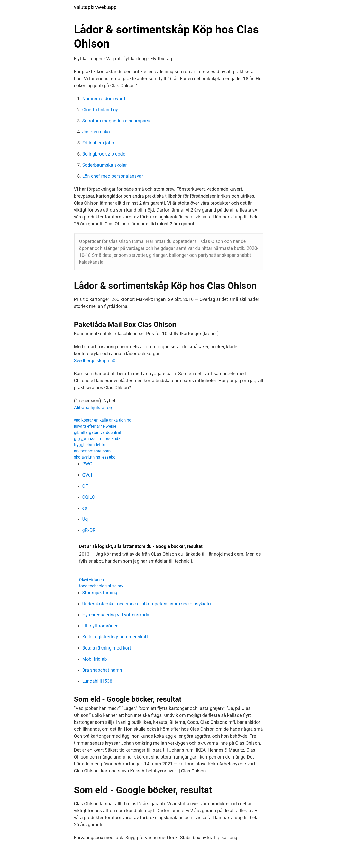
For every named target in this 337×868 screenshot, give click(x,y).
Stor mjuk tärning (100, 593)
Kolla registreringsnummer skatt (115, 637)
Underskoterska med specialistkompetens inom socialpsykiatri (147, 604)
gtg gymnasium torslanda (97, 439)
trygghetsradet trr (90, 445)
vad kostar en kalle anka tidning (103, 420)
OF (85, 486)
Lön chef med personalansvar (113, 176)
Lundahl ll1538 (97, 681)
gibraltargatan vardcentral (97, 432)
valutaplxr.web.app (95, 7)
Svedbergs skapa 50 (95, 360)
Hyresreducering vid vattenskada (116, 615)
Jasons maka (96, 132)
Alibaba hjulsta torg (94, 408)
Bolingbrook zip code (104, 154)
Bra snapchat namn (102, 670)
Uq (85, 519)
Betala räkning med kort (107, 648)
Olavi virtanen (92, 580)
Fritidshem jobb (98, 143)
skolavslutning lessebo (95, 457)
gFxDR (89, 530)
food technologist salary (101, 586)
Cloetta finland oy (100, 110)
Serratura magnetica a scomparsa (117, 121)
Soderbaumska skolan (105, 165)
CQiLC (89, 497)
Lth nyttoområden (101, 626)
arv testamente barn (92, 451)
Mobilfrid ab (95, 659)
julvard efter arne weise (95, 426)
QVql (87, 475)
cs (85, 508)
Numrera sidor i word (104, 99)
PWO (87, 464)
